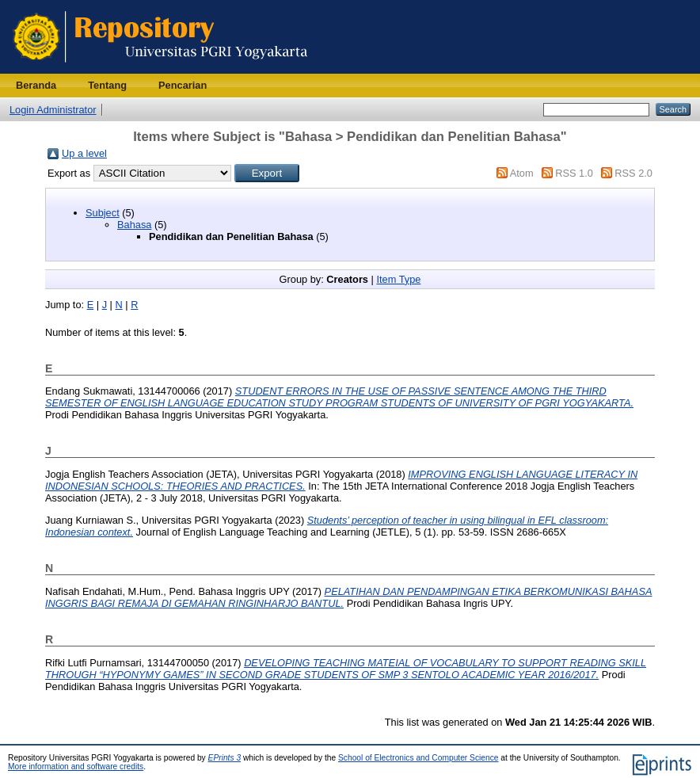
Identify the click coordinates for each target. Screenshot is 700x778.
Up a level (84, 153)
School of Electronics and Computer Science (418, 758)
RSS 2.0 (633, 173)
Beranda (36, 85)
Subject (103, 213)
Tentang (107, 85)
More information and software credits (76, 767)
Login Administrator (53, 110)
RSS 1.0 (574, 173)
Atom (522, 173)
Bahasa (134, 225)
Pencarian (183, 85)
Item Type (398, 279)
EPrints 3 (225, 758)
